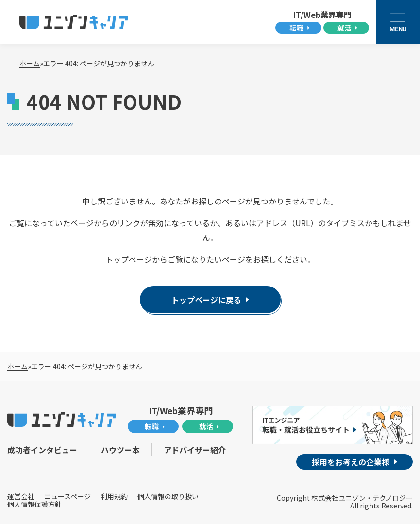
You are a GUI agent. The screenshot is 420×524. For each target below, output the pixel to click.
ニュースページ (67, 496)
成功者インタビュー (42, 449)
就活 (345, 28)
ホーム (30, 63)
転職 (297, 28)
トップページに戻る (206, 300)
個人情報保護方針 (34, 504)
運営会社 (21, 496)
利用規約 (114, 496)
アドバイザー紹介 (196, 449)
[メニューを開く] (398, 22)
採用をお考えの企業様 (351, 462)
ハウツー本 (121, 449)
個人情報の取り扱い (168, 496)
